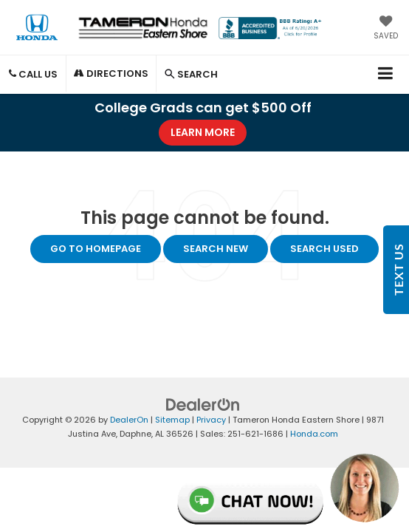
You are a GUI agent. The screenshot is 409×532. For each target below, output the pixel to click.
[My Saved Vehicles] (386, 29)
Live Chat (289, 489)
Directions (111, 74)
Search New (216, 249)
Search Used (324, 249)
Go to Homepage (96, 249)
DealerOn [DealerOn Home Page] (129, 420)
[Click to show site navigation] (386, 74)
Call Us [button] (33, 74)
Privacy (211, 420)
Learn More (203, 132)
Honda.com (314, 434)
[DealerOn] (203, 405)
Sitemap (172, 420)
